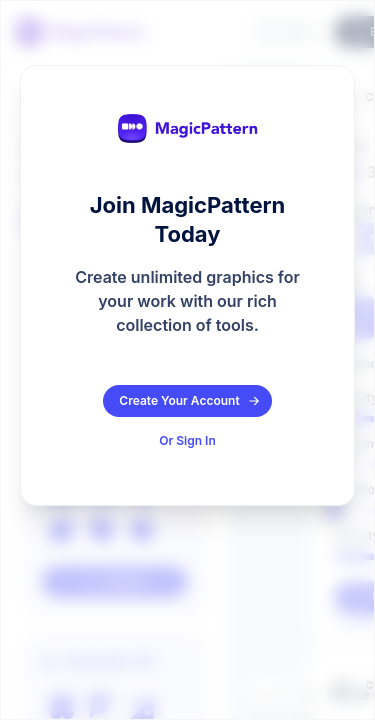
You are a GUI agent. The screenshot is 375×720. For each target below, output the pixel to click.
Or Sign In (187, 440)
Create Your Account (189, 400)
